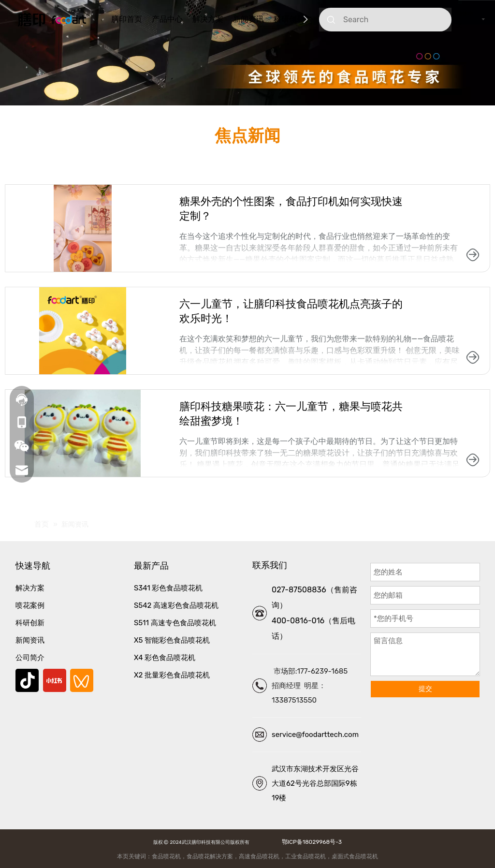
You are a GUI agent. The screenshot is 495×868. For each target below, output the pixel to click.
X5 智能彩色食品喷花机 (172, 640)
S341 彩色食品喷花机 (168, 588)
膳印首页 (127, 19)
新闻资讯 (248, 19)
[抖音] (27, 680)
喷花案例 (30, 605)
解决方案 (208, 19)
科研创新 (289, 19)
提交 (425, 689)
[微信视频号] (82, 680)
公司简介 (30, 658)
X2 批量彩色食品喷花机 (172, 675)
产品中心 (167, 19)
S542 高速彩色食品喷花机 (176, 605)
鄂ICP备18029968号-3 (310, 842)
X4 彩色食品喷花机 (165, 658)
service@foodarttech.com (315, 735)
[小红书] (55, 680)
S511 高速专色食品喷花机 (175, 623)
